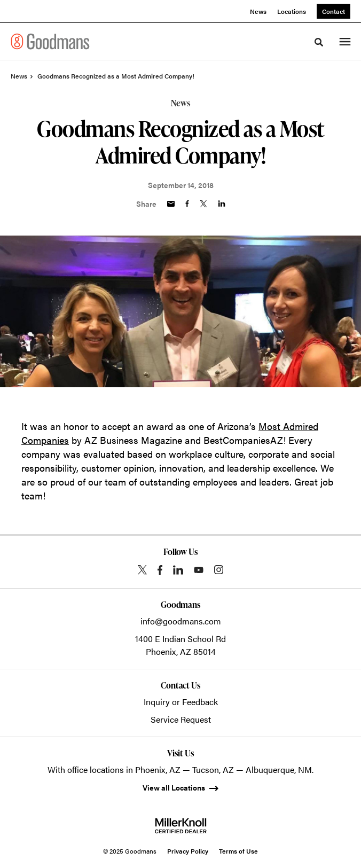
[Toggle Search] (319, 42)
